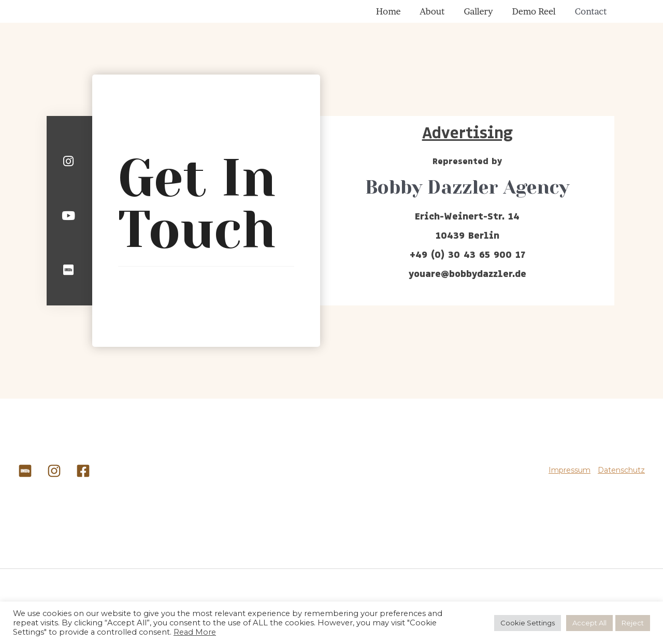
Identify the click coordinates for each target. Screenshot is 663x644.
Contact (595, 16)
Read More (195, 632)
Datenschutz (621, 480)
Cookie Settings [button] (528, 623)
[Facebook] (83, 481)
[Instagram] (54, 481)
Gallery (498, 16)
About (459, 16)
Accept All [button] (589, 623)
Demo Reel (545, 16)
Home (423, 16)
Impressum (570, 480)
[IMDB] (25, 481)
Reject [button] (633, 623)
